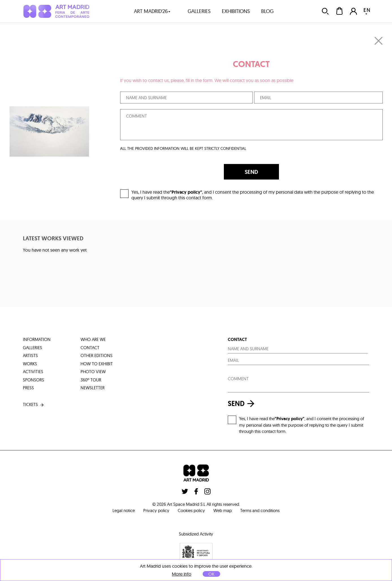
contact (90, 348)
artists (30, 356)
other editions (97, 356)
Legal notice (124, 510)
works (30, 364)
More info (182, 574)
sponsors (33, 380)
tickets (34, 405)
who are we (93, 339)
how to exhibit (97, 364)
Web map (223, 510)
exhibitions (236, 11)
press (28, 388)
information (37, 339)
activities (33, 372)
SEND (251, 172)
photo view (93, 372)
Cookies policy (191, 510)
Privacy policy (156, 510)
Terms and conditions (260, 510)
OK (211, 574)
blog (267, 11)
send (242, 404)
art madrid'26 (152, 11)
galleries (199, 11)
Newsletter (93, 388)
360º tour (91, 380)
